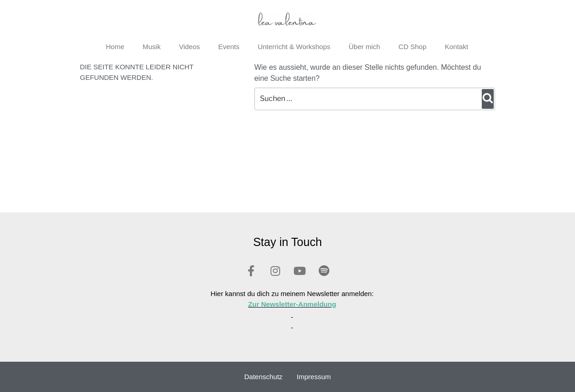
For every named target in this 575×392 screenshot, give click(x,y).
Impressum (314, 377)
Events (229, 47)
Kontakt (456, 47)
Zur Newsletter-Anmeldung (292, 304)
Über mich (364, 47)
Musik (152, 47)
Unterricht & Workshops (294, 47)
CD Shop (413, 47)
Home (115, 47)
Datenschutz (263, 377)
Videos (190, 47)
